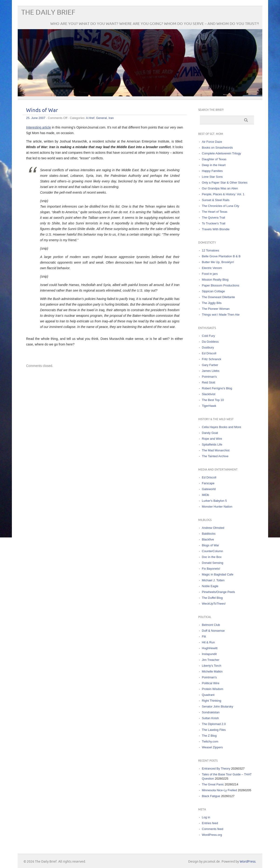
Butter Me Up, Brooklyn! (218, 262)
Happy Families (212, 171)
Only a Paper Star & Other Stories (225, 183)
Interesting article (39, 127)
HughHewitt (210, 648)
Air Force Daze (212, 142)
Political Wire (211, 683)
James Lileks (211, 371)
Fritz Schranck (212, 359)
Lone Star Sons (212, 177)
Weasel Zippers (212, 747)
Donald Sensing (213, 563)
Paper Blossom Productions (221, 285)
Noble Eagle (210, 586)
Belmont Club (211, 625)
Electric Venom (212, 268)
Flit (204, 636)
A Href (90, 118)
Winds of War (42, 110)
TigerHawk (209, 406)
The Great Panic (213, 784)
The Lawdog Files (214, 730)
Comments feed (213, 829)
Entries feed (210, 823)
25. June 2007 (36, 118)
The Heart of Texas (215, 212)
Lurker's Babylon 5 (214, 501)
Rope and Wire (212, 439)
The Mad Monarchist (216, 450)
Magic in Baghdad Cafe (218, 574)
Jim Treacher (211, 660)
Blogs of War (211, 545)
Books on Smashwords (217, 148)
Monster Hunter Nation (217, 507)
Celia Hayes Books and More (222, 427)
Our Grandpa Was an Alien (220, 188)
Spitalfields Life (212, 444)
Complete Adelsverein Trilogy (222, 153)
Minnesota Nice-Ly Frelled (220, 790)
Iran (111, 118)
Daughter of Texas (214, 159)
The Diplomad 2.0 (214, 724)
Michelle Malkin (212, 671)
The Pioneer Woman (216, 309)
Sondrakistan (211, 712)
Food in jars (210, 274)
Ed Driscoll (209, 353)
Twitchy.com (210, 741)
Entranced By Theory (216, 769)
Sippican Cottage (213, 291)
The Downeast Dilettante (219, 297)
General (101, 118)
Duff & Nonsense (213, 631)
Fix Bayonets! (211, 569)
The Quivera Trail (214, 218)
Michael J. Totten (213, 580)
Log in (206, 817)
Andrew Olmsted (213, 528)
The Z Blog (209, 736)
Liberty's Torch (212, 666)
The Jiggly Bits (212, 303)
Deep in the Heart (214, 165)
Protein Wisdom (213, 689)
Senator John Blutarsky (218, 706)
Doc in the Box (212, 557)
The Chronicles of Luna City (221, 206)
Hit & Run (208, 642)
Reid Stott (209, 382)
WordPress (248, 862)
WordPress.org (212, 835)
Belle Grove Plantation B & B (221, 256)
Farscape (208, 483)
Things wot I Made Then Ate (221, 315)
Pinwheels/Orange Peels (219, 592)
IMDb (206, 495)
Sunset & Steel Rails (216, 200)
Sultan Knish (210, 718)
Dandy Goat (210, 433)
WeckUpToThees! (214, 604)
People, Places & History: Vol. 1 (223, 194)
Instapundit (209, 654)
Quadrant (208, 695)
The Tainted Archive (215, 456)
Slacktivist (209, 394)
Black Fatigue (211, 796)
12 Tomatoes (211, 250)
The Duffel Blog (212, 598)
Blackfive (208, 539)
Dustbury (208, 347)
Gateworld (209, 489)
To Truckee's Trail (214, 223)
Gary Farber (210, 365)
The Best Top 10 (213, 400)
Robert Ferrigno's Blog (217, 388)
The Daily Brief (48, 12)
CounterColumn (213, 551)
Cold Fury (208, 336)
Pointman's (209, 377)
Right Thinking (212, 701)
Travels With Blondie (216, 229)
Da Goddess (210, 342)
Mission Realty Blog (215, 280)
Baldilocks (209, 534)
